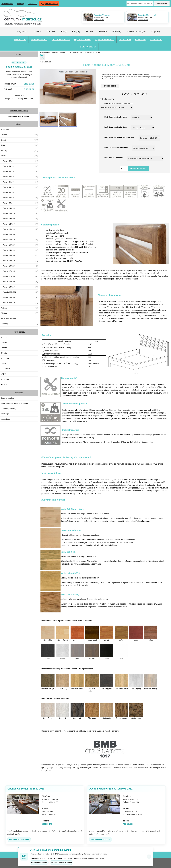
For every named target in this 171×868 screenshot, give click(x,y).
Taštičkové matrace (61, 40)
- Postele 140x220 (19, 245)
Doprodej (156, 31)
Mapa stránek (6, 419)
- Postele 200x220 (19, 303)
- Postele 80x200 (19, 166)
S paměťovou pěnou (105, 40)
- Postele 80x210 (19, 171)
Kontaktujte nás (7, 414)
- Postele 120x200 (19, 224)
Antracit (92, 659)
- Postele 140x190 (19, 229)
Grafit (48, 659)
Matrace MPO (6, 358)
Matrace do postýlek (136, 31)
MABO (3, 374)
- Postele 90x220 (19, 203)
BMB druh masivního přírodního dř (119, 103)
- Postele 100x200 (19, 208)
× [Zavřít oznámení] (149, 857)
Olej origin (107, 718)
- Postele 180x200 (19, 282)
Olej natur (92, 718)
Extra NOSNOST (88, 47)
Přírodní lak (48, 640)
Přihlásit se (32, 4)
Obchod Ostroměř (26, 789)
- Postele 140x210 (19, 240)
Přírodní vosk (63, 640)
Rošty (64, 31)
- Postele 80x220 (19, 177)
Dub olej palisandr (92, 689)
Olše (121, 640)
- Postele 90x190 (19, 187)
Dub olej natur (77, 688)
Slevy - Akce (22, 31)
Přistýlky (76, 31)
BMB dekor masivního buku (116, 117)
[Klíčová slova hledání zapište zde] (140, 3)
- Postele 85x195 (19, 182)
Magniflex (4, 348)
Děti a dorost (125, 40)
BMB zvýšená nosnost (113, 158)
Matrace (38, 31)
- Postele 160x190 (19, 250)
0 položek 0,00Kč (49, 4)
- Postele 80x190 (19, 161)
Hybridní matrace (82, 40)
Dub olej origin (63, 688)
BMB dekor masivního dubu (116, 127)
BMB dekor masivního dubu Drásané (119, 137)
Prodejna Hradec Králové (61, 862)
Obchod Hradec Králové (111, 789)
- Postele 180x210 (19, 287)
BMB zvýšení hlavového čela (116, 147)
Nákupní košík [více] (19, 111)
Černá (107, 659)
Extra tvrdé (140, 40)
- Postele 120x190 (19, 219)
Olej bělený (48, 718)
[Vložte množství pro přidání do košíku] (124, 168)
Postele (55, 52)
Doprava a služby (7, 398)
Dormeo (4, 342)
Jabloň (107, 640)
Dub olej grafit (107, 688)
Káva (151, 640)
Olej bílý (63, 718)
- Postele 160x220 (19, 266)
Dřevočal (4, 353)
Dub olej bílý (136, 688)
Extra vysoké (156, 40)
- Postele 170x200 (19, 276)
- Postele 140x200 (19, 234)
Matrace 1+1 (20, 40)
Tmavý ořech (92, 640)
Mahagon (77, 640)
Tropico (3, 363)
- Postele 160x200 (19, 255)
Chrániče (51, 31)
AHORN (4, 384)
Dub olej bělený (151, 688)
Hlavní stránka (7, 4)
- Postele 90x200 (19, 192)
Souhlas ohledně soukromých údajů (14, 403)
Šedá (77, 659)
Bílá (121, 659)
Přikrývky (117, 31)
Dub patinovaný (121, 688)
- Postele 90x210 (19, 198)
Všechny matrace (39, 40)
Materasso (5, 379)
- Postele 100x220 (19, 213)
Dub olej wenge (48, 688)
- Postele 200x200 (19, 297)
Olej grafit (77, 718)
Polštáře (103, 31)
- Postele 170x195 (19, 271)
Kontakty (21, 4)
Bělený (63, 659)
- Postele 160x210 (19, 261)
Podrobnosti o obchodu (19, 839)
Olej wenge (136, 718)
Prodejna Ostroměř (39, 862)
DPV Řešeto (5, 369)
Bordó (136, 640)
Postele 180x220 (65, 52)
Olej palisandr (121, 718)
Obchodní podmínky (8, 409)
